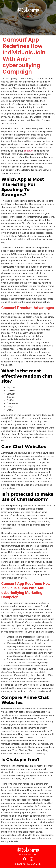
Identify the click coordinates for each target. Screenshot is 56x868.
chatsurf (28, 151)
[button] (28, 17)
